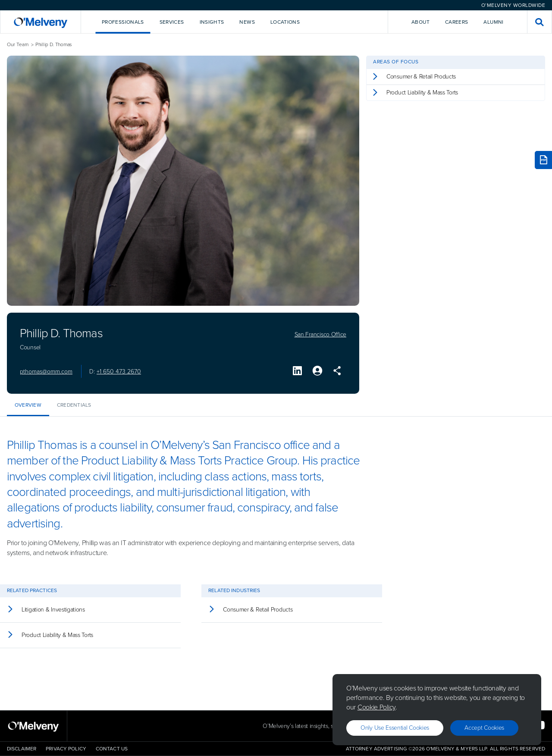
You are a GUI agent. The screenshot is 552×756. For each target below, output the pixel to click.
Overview (28, 405)
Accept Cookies (484, 728)
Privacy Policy (66, 749)
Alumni (493, 22)
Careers (457, 22)
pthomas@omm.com (46, 372)
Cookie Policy (376, 707)
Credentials (74, 405)
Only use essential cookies (395, 728)
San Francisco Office (320, 335)
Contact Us (112, 749)
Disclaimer (22, 749)
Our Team (18, 45)
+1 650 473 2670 (119, 372)
